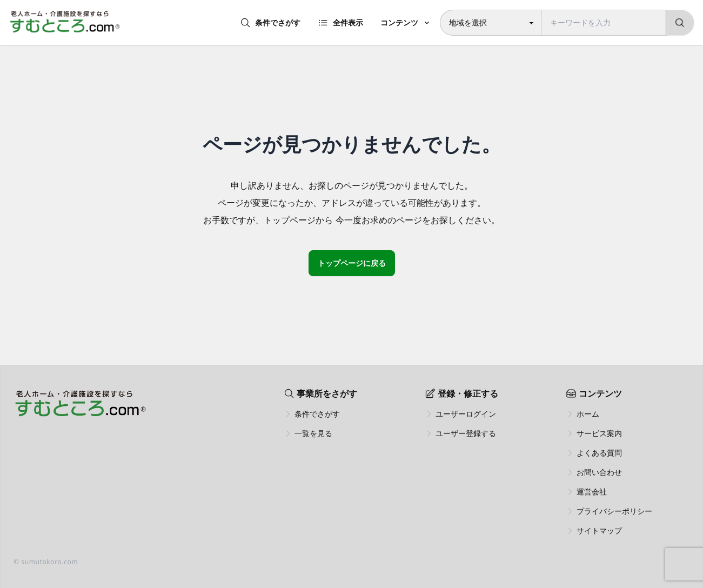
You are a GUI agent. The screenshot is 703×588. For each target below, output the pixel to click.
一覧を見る (313, 433)
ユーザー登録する (466, 433)
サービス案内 (599, 433)
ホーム (588, 414)
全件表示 (340, 23)
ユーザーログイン (466, 414)
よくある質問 (599, 453)
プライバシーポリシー (614, 511)
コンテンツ (399, 22)
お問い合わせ (599, 472)
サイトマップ (599, 530)
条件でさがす (270, 23)
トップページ (290, 220)
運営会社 (592, 492)
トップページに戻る (352, 263)
